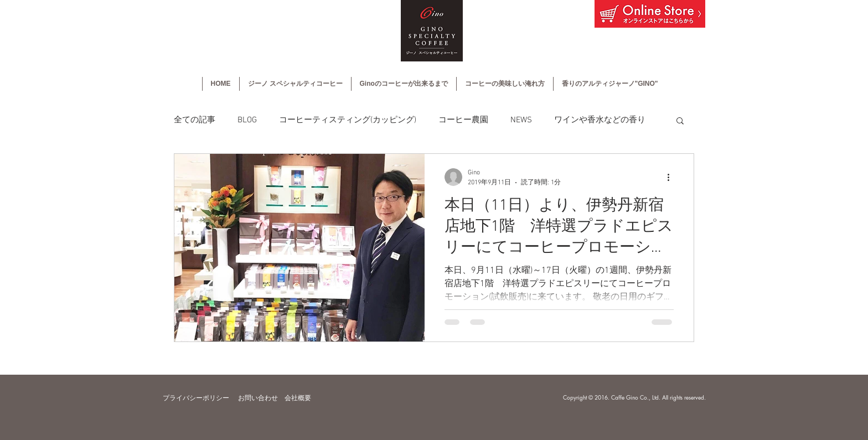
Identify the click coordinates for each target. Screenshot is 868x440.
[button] (680, 121)
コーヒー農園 (463, 120)
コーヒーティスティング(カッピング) (348, 120)
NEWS (521, 120)
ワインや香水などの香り (600, 120)
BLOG (247, 120)
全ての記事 (195, 120)
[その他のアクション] (672, 177)
